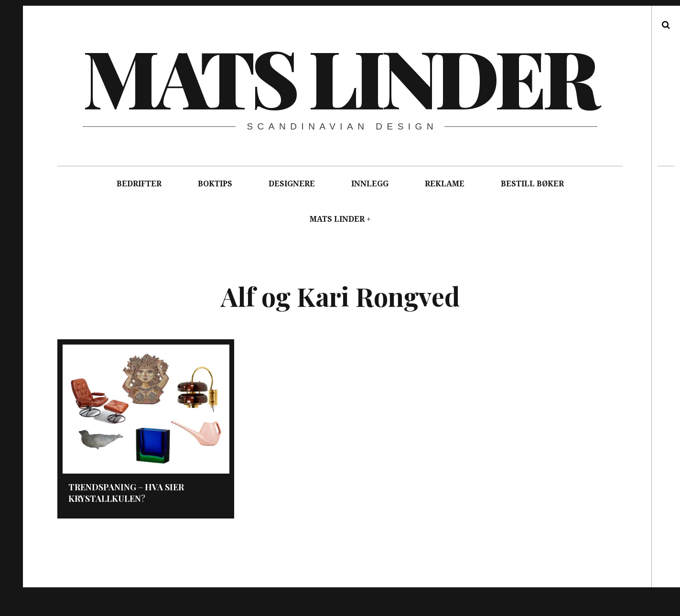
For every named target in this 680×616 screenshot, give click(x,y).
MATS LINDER (337, 219)
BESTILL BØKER (532, 184)
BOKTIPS (215, 184)
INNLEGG (370, 184)
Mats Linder (339, 76)
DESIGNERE (292, 184)
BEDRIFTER (139, 184)
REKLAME (445, 184)
